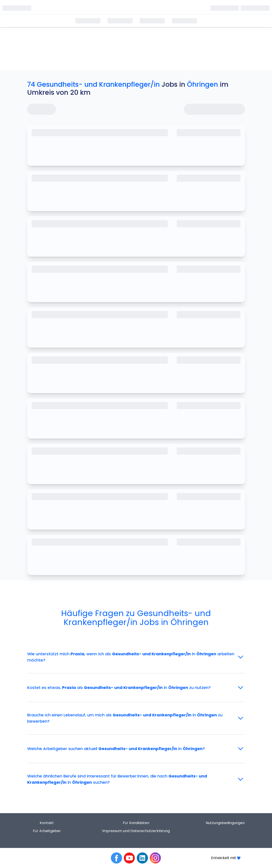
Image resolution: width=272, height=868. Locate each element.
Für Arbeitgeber (47, 831)
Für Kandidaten (136, 823)
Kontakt (47, 823)
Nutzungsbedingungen (225, 823)
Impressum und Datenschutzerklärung (136, 831)
